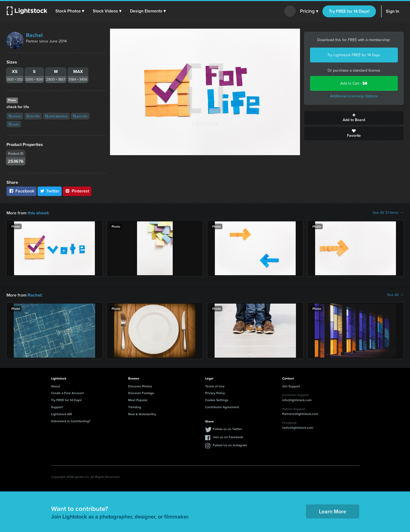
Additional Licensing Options (354, 96)
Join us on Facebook (228, 436)
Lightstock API (61, 413)
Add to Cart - (354, 83)
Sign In (393, 11)
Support (57, 406)
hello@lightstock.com (298, 427)
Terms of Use (215, 386)
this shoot (37, 213)
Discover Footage (141, 392)
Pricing (309, 11)
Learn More (333, 511)
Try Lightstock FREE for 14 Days (354, 55)
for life (33, 116)
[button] (70, 11)
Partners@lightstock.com (300, 413)
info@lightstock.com (297, 399)
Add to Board (354, 118)
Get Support (291, 386)
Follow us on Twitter (227, 428)
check (15, 116)
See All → (395, 295)
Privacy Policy (215, 392)
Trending (135, 406)
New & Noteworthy (142, 413)
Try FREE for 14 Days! (349, 11)
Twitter (50, 191)
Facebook (21, 191)
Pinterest (77, 191)
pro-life (80, 116)
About (56, 386)
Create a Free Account (67, 392)
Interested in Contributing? (71, 420)
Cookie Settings (217, 399)
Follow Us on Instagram (230, 445)
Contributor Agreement (222, 406)
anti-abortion (56, 116)
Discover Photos (140, 386)
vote (14, 124)
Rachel (34, 35)
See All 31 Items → (388, 213)
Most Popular (138, 399)
